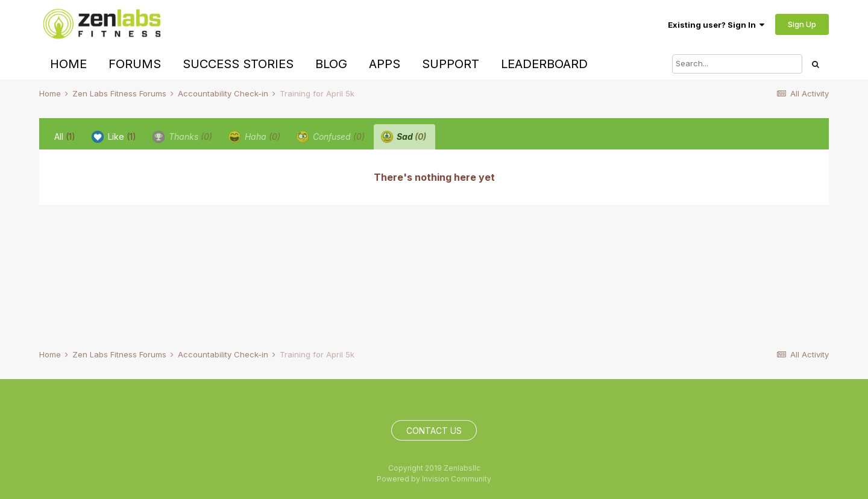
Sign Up (802, 24)
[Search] (737, 64)
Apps (385, 64)
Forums (135, 64)
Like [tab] (114, 137)
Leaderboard (544, 64)
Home (68, 64)
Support (451, 64)
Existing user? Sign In (716, 25)
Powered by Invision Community (434, 479)
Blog (331, 64)
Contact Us (434, 431)
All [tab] (65, 137)
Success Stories (238, 64)
